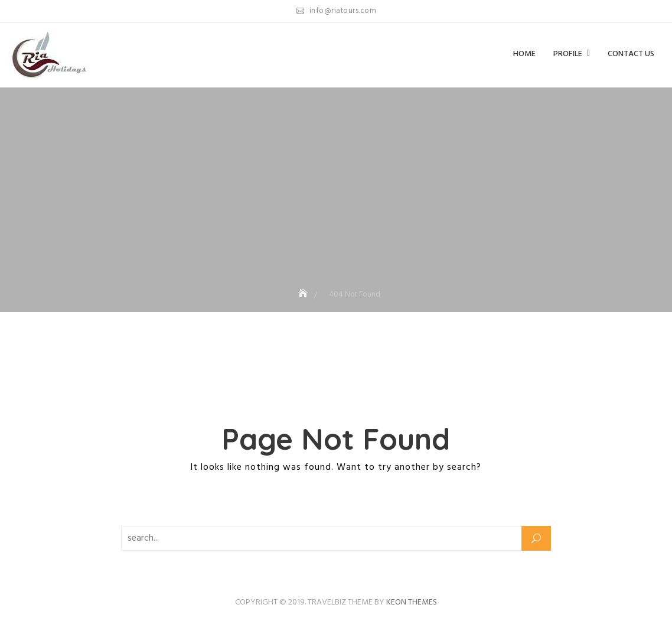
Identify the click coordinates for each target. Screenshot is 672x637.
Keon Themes (412, 602)
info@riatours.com (337, 11)
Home (524, 54)
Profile (568, 54)
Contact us (631, 54)
